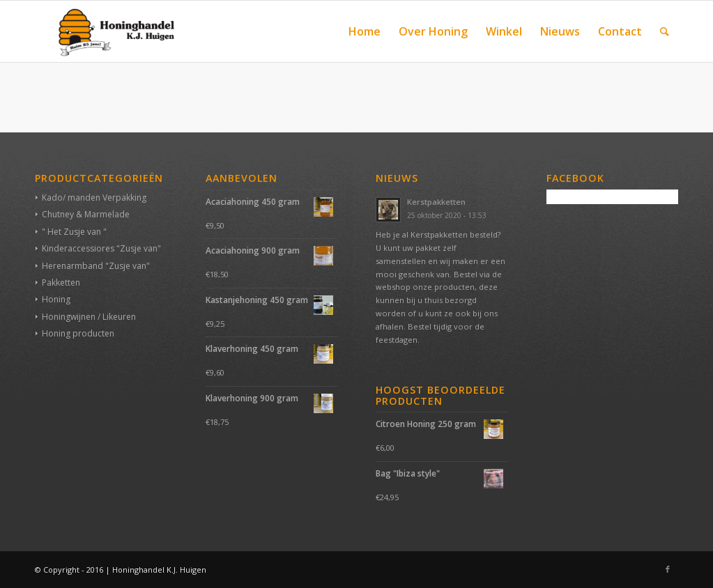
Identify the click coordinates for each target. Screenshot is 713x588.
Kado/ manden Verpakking (94, 198)
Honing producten (78, 333)
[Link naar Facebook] (668, 569)
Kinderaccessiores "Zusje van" (101, 248)
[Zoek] (665, 31)
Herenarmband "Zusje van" (96, 266)
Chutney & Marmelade (86, 214)
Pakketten (61, 283)
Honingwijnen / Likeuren (89, 317)
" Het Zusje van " (74, 232)
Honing (56, 299)
